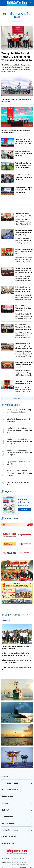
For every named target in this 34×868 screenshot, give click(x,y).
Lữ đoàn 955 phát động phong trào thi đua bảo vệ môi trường (16, 131)
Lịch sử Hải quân (8, 827)
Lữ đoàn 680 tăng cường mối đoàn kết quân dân (16, 652)
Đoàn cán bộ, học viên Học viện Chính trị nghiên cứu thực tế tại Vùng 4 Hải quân (24, 289)
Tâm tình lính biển (8, 807)
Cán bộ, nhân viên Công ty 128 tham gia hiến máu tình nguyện (24, 177)
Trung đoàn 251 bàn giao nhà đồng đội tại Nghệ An (24, 383)
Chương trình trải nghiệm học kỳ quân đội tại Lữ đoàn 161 (16, 100)
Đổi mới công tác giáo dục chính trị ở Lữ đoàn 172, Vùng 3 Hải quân (17, 644)
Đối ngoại (5, 786)
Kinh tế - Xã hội (7, 780)
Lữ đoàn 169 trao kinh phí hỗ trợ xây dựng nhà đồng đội (24, 251)
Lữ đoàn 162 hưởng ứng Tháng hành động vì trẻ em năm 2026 (23, 308)
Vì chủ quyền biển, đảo (10, 773)
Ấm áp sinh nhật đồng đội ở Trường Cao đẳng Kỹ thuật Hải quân (24, 190)
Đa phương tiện (7, 800)
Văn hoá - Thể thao (9, 820)
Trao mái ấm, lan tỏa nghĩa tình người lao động (24, 215)
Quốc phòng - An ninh (10, 766)
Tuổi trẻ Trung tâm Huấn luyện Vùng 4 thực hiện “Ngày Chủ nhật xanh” (24, 165)
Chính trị (6, 604)
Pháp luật (5, 793)
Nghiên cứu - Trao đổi (10, 813)
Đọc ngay (24, 493)
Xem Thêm (17, 398)
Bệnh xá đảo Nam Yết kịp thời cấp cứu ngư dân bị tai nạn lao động (24, 233)
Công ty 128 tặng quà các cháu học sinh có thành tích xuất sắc (24, 365)
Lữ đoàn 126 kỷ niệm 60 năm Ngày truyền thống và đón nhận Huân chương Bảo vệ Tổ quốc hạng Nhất (16, 637)
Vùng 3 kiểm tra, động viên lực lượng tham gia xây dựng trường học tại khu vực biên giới (23, 346)
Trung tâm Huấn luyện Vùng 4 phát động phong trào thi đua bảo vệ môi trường (24, 142)
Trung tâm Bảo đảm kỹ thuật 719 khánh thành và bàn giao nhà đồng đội (17, 57)
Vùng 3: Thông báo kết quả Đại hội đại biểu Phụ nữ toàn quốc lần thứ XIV (24, 270)
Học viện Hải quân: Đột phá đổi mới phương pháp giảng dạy (24, 153)
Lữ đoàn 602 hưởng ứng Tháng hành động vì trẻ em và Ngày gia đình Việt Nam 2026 (24, 327)
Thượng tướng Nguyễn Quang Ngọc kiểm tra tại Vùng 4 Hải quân (17, 631)
